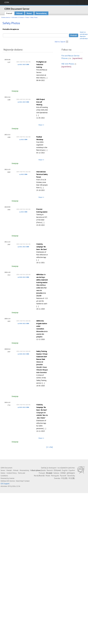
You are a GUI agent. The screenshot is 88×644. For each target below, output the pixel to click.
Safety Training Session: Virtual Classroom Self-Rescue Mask (42, 362)
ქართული (71, 473)
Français (42, 473)
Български (36, 470)
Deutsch (50, 470)
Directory (81, 3)
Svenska (57, 478)
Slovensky (71, 476)
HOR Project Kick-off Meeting (41, 102)
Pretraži (9, 13)
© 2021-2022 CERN (23, 247)
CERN (7, 2)
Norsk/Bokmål (39, 476)
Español (72, 470)
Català (43, 470)
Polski (48, 476)
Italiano (56, 473)
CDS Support (5, 484)
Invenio (12, 478)
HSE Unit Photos (68, 64)
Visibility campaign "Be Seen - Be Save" (42, 247)
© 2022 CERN (23, 140)
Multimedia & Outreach (18, 17)
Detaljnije (15, 91)
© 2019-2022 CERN (23, 407)
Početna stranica (6, 17)
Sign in (74, 3)
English (65, 470)
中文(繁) (72, 478)
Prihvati (19, 13)
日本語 (63, 473)
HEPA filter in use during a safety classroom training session (42, 285)
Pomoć (29, 13)
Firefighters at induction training (41, 65)
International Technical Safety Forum (42, 174)
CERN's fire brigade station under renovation (42, 329)
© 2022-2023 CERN (23, 65)
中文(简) (64, 478)
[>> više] (50, 447)
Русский (63, 476)
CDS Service (11, 481)
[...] (46, 78)
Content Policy (12, 473)
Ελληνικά (57, 470)
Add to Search (60, 42)
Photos (27, 17)
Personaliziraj (41, 13)
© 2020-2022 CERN (23, 277)
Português (55, 476)
